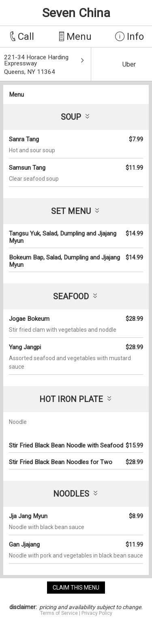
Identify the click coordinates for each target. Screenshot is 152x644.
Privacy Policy (97, 613)
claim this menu (76, 588)
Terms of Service (59, 613)
